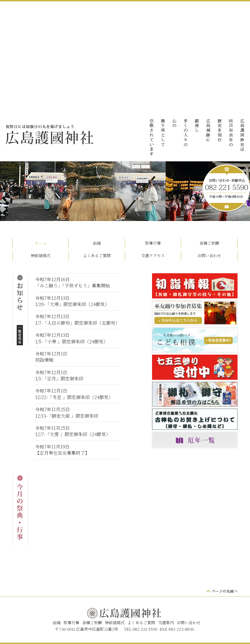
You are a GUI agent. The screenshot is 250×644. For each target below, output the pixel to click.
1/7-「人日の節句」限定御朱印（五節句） (77, 323)
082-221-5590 (145, 629)
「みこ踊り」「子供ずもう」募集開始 (72, 286)
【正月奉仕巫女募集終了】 (62, 453)
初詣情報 (44, 360)
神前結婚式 (40, 255)
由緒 (97, 243)
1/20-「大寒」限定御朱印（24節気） (72, 304)
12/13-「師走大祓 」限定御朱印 (67, 416)
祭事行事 (153, 243)
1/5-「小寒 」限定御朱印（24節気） (71, 341)
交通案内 (166, 623)
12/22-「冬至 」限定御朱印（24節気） (74, 397)
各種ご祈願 (209, 243)
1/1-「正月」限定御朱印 (59, 379)
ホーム (40, 243)
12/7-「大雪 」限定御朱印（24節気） (73, 434)
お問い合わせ (209, 255)
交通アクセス (153, 255)
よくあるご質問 (97, 255)
